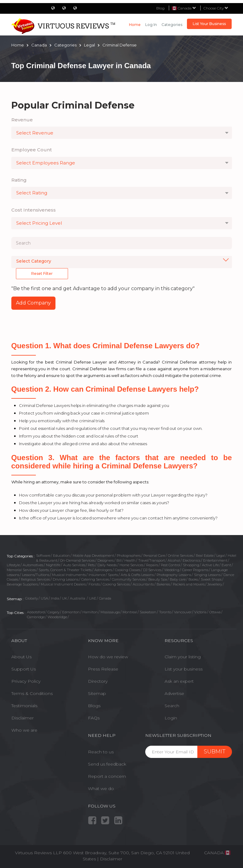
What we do (101, 789)
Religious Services (35, 579)
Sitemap (97, 693)
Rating (19, 180)
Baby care (178, 579)
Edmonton (71, 612)
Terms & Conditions (32, 693)
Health (130, 560)
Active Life (210, 565)
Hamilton (90, 612)
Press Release (103, 669)
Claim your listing (183, 657)
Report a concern (107, 776)
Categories (172, 25)
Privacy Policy (26, 681)
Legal (221, 556)
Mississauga (110, 612)
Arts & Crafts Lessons (137, 575)
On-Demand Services (77, 560)
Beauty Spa (158, 579)
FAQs (94, 718)
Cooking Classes (128, 570)
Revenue (22, 120)
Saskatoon (148, 612)
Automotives (33, 565)
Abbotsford (36, 612)
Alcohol (174, 560)
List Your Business (209, 24)
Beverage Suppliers (22, 584)
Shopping (191, 565)
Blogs (94, 706)
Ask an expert (179, 681)
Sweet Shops (211, 579)
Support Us (24, 669)
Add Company (33, 303)
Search (172, 706)
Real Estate (205, 556)
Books (193, 579)
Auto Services (74, 565)
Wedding (172, 570)
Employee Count (32, 150)
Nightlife (53, 565)
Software (43, 556)
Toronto (165, 612)
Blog (160, 8)
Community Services (129, 579)
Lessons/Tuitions (36, 575)
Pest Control (171, 565)
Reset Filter (42, 273)
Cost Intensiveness (34, 210)
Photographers (129, 556)
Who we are (24, 730)
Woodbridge (57, 617)
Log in (151, 25)
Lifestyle (13, 565)
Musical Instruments (69, 575)
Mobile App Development (93, 556)
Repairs (152, 565)
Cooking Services (116, 584)
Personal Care (154, 556)
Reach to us (101, 752)
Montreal (130, 612)
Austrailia (78, 598)
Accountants (143, 584)
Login (171, 718)
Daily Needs (107, 565)
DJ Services (152, 570)
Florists (94, 584)
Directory (98, 681)
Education (61, 556)
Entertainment (215, 560)
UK (65, 598)
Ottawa (215, 612)
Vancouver (183, 612)
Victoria (200, 612)
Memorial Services (21, 570)
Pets (91, 565)
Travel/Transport (152, 560)
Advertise (174, 693)
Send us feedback (107, 764)
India (55, 598)
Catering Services (95, 579)
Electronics (192, 560)
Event (226, 565)
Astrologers (103, 570)
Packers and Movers (189, 584)
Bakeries (163, 584)
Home (135, 25)
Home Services (131, 565)
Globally (32, 598)
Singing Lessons (207, 575)
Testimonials (24, 706)
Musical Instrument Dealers (63, 584)
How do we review (108, 657)
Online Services (180, 556)
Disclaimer (23, 718)
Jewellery (215, 584)
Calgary (53, 612)
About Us (21, 657)
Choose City (216, 8)
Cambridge (36, 617)
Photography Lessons (174, 575)
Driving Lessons (66, 579)
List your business (184, 669)
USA (44, 598)
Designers (106, 560)
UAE (93, 598)
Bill (119, 560)
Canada (105, 598)
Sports (113, 575)
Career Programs (195, 570)
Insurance (97, 575)
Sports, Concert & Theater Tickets (65, 570)
